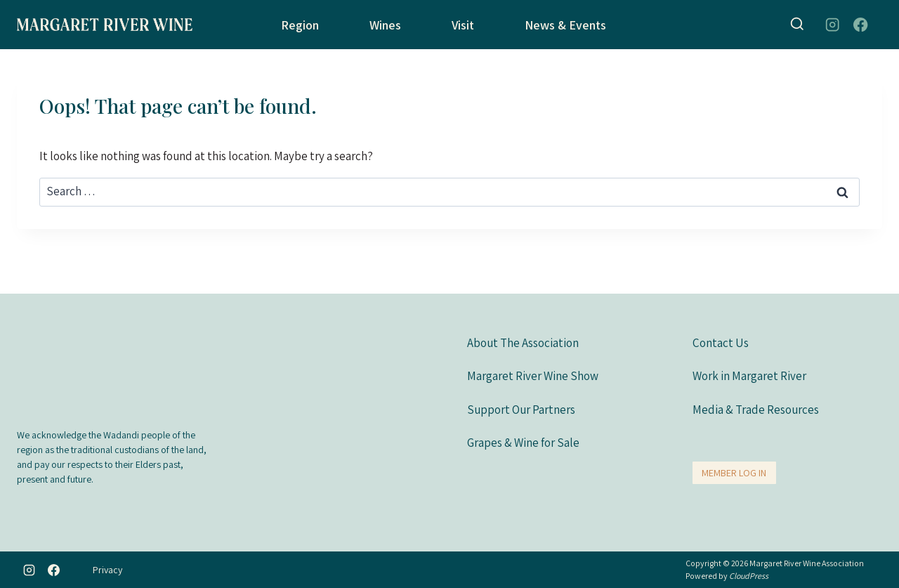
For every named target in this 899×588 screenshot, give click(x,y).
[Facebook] (861, 25)
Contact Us (721, 342)
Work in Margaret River (749, 375)
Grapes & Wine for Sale (523, 442)
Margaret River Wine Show (533, 375)
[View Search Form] (797, 25)
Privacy (107, 570)
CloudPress (749, 576)
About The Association (523, 342)
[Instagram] (832, 25)
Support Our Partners (521, 409)
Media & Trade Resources (756, 409)
